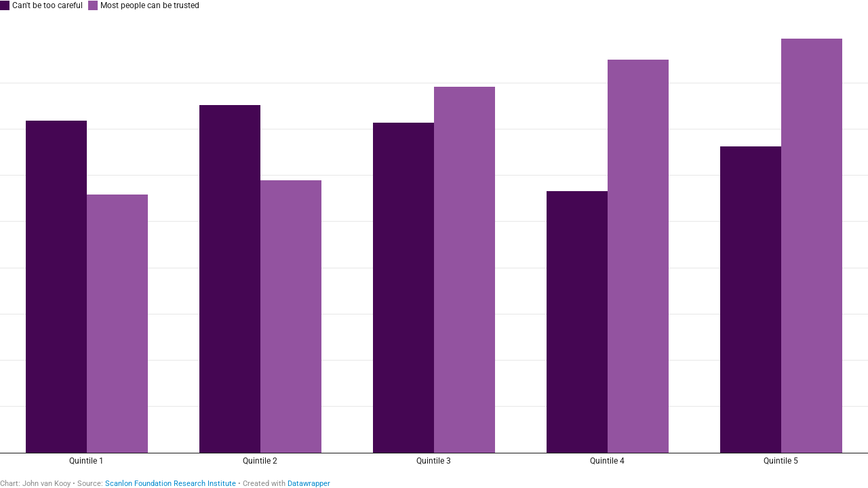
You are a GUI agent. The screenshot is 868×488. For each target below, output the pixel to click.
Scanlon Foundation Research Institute (171, 484)
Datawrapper (309, 484)
